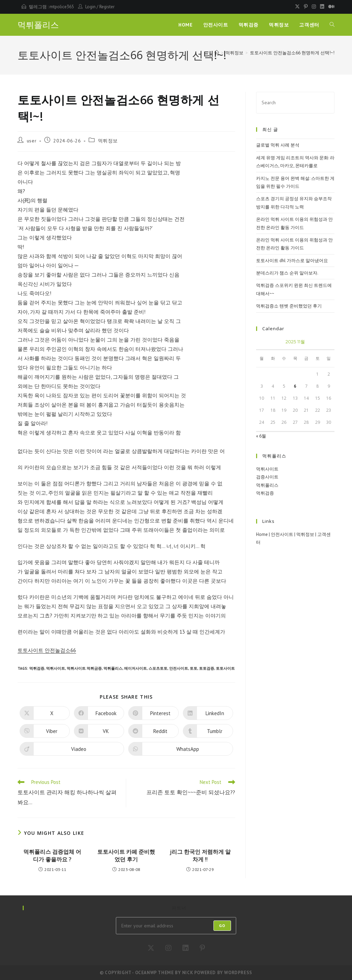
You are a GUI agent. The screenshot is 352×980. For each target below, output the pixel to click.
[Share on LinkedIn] (208, 713)
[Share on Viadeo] (72, 749)
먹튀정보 (108, 141)
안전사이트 (179, 668)
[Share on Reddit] (153, 731)
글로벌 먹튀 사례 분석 (278, 145)
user (32, 141)
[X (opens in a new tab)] (297, 7)
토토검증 (207, 668)
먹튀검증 (37, 668)
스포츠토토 (158, 668)
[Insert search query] (295, 103)
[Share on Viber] (45, 731)
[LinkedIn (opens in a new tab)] (322, 7)
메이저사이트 (135, 668)
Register (107, 7)
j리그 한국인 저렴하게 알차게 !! (200, 855)
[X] (151, 948)
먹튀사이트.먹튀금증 (84, 668)
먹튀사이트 (56, 668)
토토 (194, 668)
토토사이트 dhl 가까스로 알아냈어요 (292, 261)
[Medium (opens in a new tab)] (330, 7)
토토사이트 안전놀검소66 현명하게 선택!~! (292, 53)
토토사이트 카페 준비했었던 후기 (126, 855)
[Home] (217, 53)
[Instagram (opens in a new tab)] (314, 7)
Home (262, 534)
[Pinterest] (202, 948)
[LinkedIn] (186, 948)
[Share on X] (45, 713)
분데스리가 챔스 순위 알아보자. (287, 273)
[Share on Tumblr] (208, 731)
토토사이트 (225, 668)
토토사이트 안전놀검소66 (47, 650)
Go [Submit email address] (222, 925)
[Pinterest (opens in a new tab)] (306, 7)
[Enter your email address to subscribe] (176, 926)
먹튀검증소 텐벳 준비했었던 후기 (289, 306)
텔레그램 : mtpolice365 (51, 7)
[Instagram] (168, 948)
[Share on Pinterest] (153, 713)
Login (90, 7)
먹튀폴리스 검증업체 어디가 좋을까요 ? (52, 855)
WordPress (238, 973)
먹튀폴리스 (38, 25)
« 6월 (261, 436)
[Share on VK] (99, 731)
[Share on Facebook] (99, 713)
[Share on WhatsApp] (180, 749)
